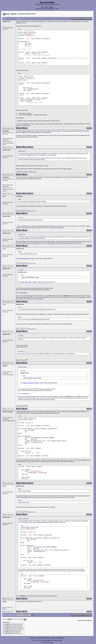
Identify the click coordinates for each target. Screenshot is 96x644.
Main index (33, 638)
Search (47, 7)
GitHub (56, 640)
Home (43, 7)
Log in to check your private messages (45, 9)
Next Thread (88, 620)
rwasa (52, 642)
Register (51, 7)
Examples (53, 638)
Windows (14, 14)
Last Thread (81, 620)
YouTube (60, 640)
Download (39, 638)
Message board (60, 638)
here (21, 258)
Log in (57, 9)
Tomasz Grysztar (47, 640)
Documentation (46, 638)
